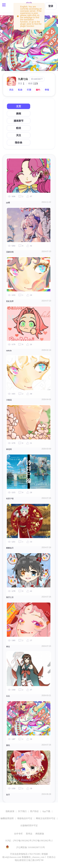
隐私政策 (10, 811)
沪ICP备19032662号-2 (42, 841)
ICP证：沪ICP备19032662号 (19, 841)
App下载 (46, 811)
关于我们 (22, 811)
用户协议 (34, 811)
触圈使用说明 (7, 818)
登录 (51, 6)
